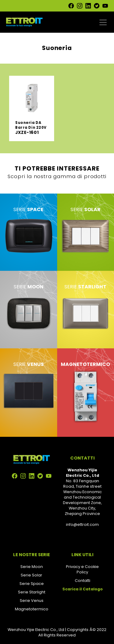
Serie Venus (32, 601)
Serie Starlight (32, 592)
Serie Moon (32, 567)
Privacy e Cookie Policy (82, 569)
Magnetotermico (32, 609)
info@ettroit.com (82, 524)
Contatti (83, 581)
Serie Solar (31, 575)
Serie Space (32, 584)
